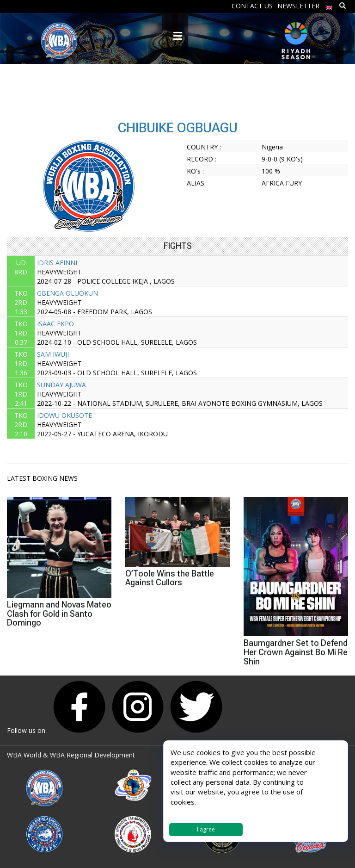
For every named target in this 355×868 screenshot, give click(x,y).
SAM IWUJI (53, 354)
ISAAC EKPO (55, 324)
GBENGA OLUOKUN (67, 293)
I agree (206, 829)
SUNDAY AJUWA (61, 385)
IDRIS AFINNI (57, 263)
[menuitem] (330, 5)
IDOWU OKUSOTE (64, 415)
